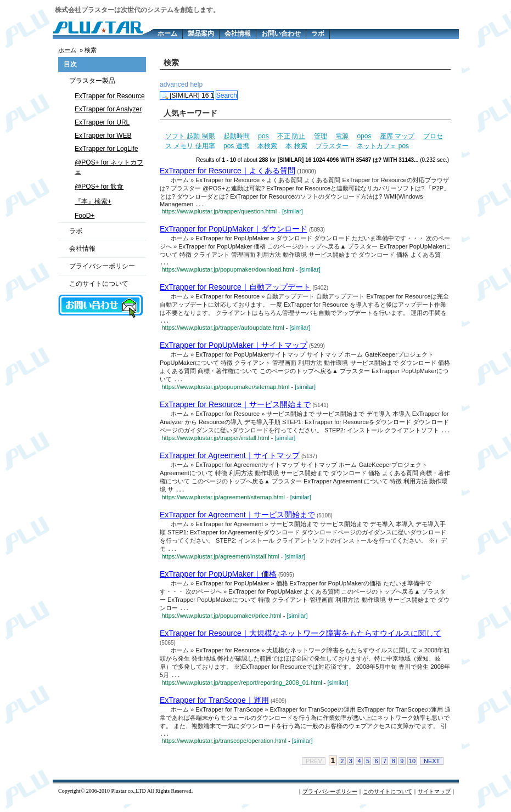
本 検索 (296, 146)
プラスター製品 (92, 81)
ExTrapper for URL (102, 122)
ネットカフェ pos (383, 146)
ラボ (318, 33)
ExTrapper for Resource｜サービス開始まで (235, 408)
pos (263, 136)
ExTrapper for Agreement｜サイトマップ (230, 460)
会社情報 (238, 33)
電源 (342, 136)
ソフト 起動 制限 (190, 136)
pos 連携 (236, 146)
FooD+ (85, 216)
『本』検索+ (93, 201)
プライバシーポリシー (102, 266)
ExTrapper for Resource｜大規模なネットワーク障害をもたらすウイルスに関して (301, 639)
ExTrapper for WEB (103, 136)
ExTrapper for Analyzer (108, 109)
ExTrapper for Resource (110, 96)
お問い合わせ (281, 33)
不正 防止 (291, 136)
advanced (174, 84)
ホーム (167, 33)
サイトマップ (434, 799)
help (196, 84)
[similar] (293, 212)
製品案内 (201, 33)
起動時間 (237, 136)
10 (412, 769)
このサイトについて (99, 284)
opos (364, 136)
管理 (321, 136)
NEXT (432, 769)
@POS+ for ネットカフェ (109, 167)
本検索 (267, 146)
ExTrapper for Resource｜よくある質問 (228, 171)
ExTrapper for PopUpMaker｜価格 (218, 579)
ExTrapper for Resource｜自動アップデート (235, 289)
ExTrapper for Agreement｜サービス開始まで (237, 520)
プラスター (332, 146)
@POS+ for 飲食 (99, 187)
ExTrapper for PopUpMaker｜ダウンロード (234, 230)
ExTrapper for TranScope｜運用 (214, 707)
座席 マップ (397, 136)
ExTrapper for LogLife (106, 149)
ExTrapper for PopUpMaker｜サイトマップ (234, 348)
